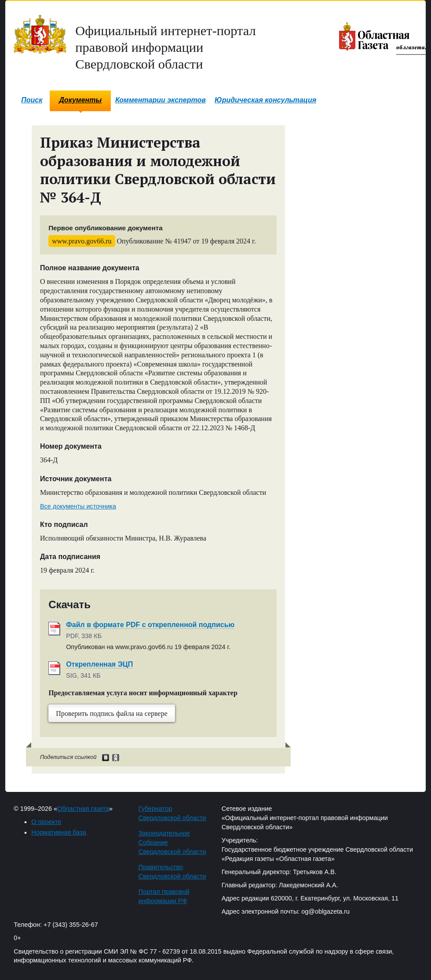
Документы (80, 100)
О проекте (46, 822)
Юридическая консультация (265, 100)
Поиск (32, 100)
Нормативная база (58, 832)
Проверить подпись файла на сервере (112, 713)
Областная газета (83, 809)
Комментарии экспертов (161, 100)
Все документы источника (78, 506)
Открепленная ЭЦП (99, 664)
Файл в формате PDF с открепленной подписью (150, 625)
